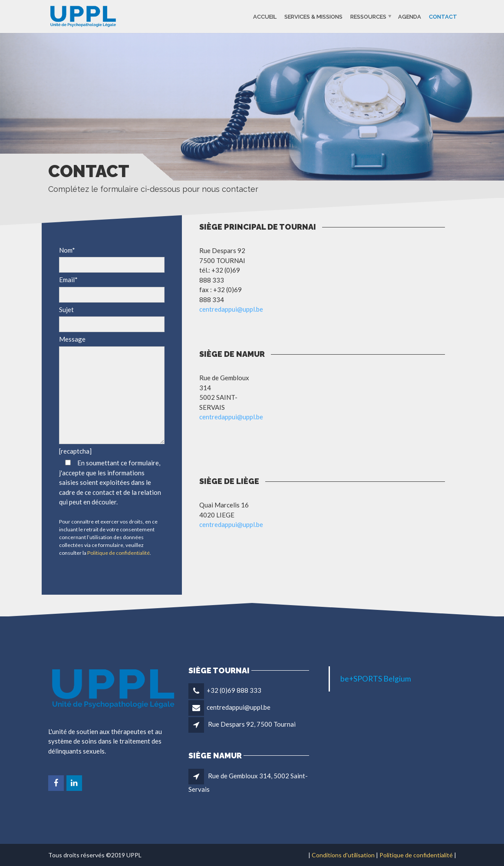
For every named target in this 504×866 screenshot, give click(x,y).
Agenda (410, 16)
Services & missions (313, 16)
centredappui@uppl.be (231, 309)
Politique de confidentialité (119, 553)
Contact (443, 16)
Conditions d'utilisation (343, 855)
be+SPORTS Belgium (376, 679)
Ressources (368, 16)
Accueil (265, 16)
